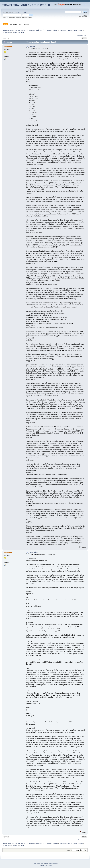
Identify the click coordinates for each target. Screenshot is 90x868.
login (19, 12)
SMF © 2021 (45, 863)
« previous (80, 36)
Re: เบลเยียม (34, 552)
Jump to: (70, 850)
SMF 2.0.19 (37, 863)
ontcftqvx (8, 47)
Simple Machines (53, 863)
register (25, 12)
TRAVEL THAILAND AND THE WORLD (26, 5)
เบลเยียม (32, 46)
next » (86, 36)
